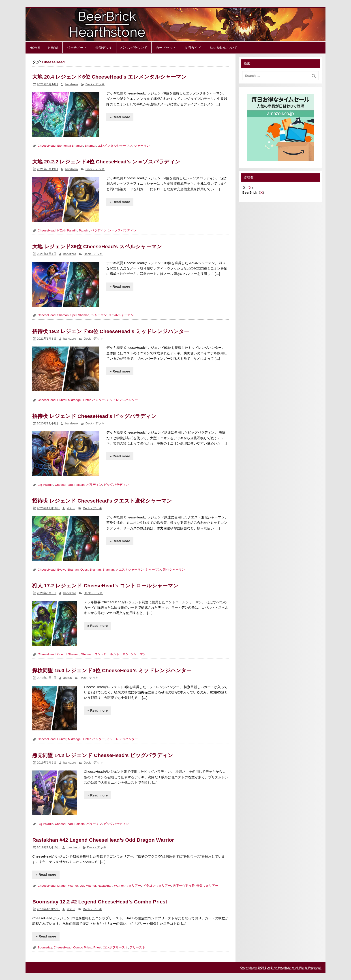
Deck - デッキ (95, 84)
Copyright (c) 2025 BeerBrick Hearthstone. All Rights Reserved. (281, 968)
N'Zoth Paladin (67, 230)
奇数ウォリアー (207, 886)
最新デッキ (104, 48)
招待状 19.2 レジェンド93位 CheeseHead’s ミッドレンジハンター (111, 331)
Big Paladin (45, 485)
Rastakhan (105, 886)
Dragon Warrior (68, 886)
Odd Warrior (88, 886)
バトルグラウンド (134, 48)
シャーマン (142, 146)
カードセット (166, 48)
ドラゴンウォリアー (157, 886)
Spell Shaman (80, 315)
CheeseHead (47, 146)
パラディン (99, 230)
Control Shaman (68, 654)
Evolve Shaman (68, 570)
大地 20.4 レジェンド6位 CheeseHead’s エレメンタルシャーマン (109, 77)
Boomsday (45, 947)
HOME (35, 48)
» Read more (120, 117)
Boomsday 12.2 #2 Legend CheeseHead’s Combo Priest (100, 902)
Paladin (84, 230)
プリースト (137, 947)
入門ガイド (193, 48)
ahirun (71, 508)
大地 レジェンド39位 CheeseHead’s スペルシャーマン (97, 246)
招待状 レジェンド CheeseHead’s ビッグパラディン (94, 416)
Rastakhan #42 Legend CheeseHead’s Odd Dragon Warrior (103, 840)
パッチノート (77, 48)
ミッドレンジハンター (122, 400)
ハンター (98, 400)
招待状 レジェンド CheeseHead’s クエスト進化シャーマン (102, 501)
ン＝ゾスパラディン (122, 230)
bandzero (71, 84)
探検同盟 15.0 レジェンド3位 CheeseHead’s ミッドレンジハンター (112, 670)
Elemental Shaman (70, 146)
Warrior (119, 886)
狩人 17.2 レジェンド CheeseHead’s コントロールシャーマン (105, 586)
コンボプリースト (116, 947)
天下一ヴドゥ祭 (184, 886)
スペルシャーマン (121, 315)
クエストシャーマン (130, 570)
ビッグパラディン (116, 485)
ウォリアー (133, 886)
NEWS (53, 48)
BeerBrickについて (224, 48)
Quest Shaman (91, 570)
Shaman (91, 146)
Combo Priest (82, 947)
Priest (97, 947)
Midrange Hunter (79, 400)
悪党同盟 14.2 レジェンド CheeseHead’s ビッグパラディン (103, 755)
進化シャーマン (174, 570)
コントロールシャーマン (111, 654)
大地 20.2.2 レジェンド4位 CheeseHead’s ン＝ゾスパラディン (106, 162)
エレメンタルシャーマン (115, 146)
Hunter (62, 400)
